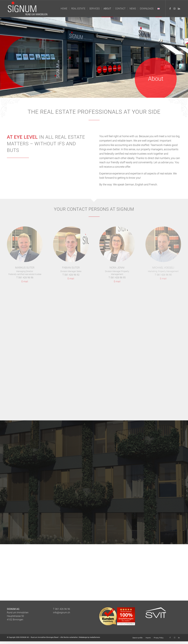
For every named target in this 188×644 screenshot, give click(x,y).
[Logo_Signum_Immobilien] (28, 9)
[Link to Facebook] (170, 9)
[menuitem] (64, 9)
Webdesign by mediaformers (90, 637)
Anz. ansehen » (126, 621)
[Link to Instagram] (174, 9)
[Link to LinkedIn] (179, 9)
